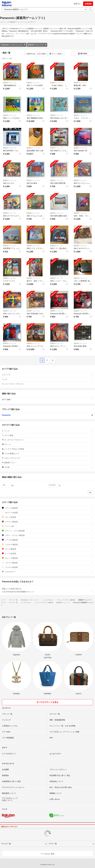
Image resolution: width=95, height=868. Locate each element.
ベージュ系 (47, 526)
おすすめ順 (42, 54)
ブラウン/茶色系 (47, 522)
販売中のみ (30, 54)
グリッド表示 (56, 54)
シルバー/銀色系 (47, 563)
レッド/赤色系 (47, 553)
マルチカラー (47, 572)
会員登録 (88, 4)
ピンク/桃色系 (47, 549)
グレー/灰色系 (47, 517)
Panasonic (47, 415)
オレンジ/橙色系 (47, 558)
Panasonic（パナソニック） (13, 45)
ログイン (77, 4)
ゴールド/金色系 (47, 567)
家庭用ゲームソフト (37, 45)
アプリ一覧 (53, 844)
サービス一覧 (6, 844)
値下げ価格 (47, 399)
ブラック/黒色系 (47, 508)
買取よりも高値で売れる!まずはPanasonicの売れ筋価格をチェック (47, 590)
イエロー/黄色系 (47, 544)
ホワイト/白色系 (47, 513)
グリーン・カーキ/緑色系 (47, 531)
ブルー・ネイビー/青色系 (47, 535)
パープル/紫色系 (47, 540)
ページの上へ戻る (47, 854)
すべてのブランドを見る (47, 702)
